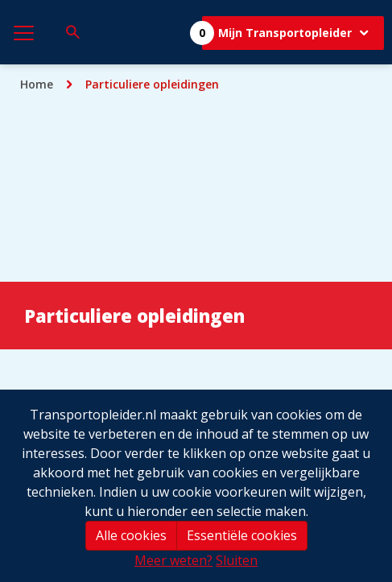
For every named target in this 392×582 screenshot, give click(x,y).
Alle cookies (131, 535)
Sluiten (237, 560)
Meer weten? (173, 560)
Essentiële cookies (242, 535)
